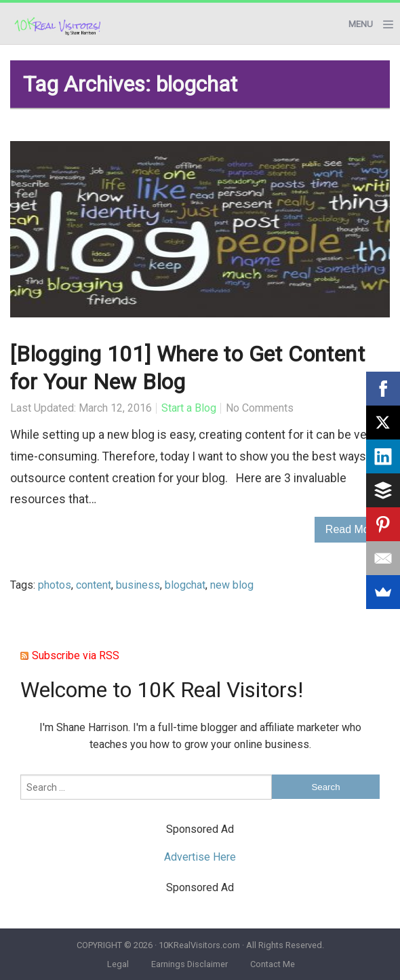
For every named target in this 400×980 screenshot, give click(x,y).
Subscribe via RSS (76, 655)
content (94, 585)
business (138, 585)
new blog (232, 585)
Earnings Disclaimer (189, 964)
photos (55, 585)
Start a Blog (189, 408)
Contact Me (273, 964)
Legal (118, 964)
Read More (352, 529)
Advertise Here (200, 857)
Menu (361, 24)
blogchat (185, 585)
